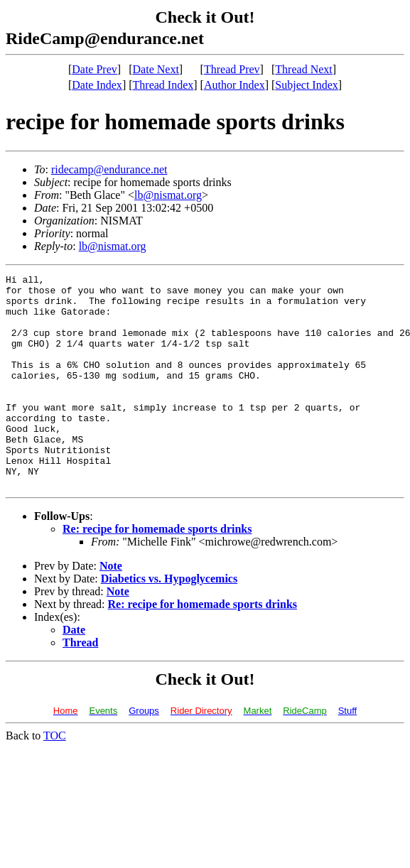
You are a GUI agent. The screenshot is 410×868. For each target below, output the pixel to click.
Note (111, 608)
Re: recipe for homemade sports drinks (157, 571)
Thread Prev (232, 69)
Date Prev (95, 69)
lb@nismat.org (168, 195)
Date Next (156, 69)
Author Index (234, 85)
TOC (55, 778)
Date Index (97, 85)
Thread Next (303, 69)
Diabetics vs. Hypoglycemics (169, 621)
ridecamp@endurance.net (109, 169)
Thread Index (163, 85)
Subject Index (306, 85)
